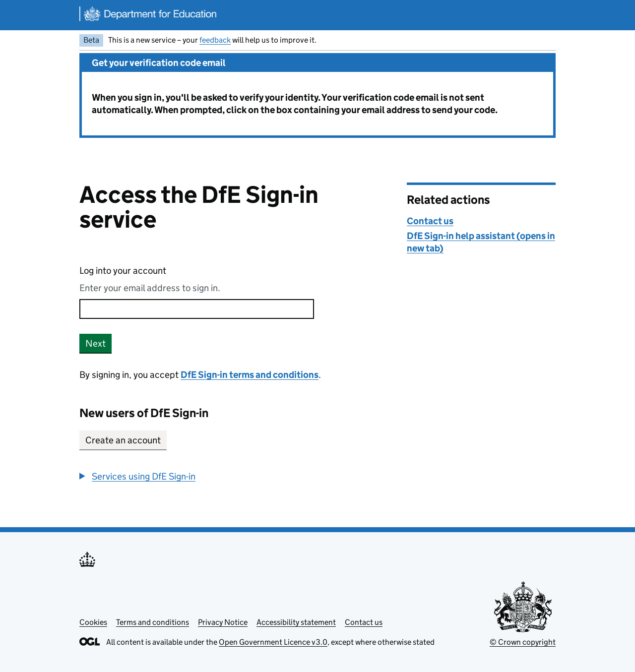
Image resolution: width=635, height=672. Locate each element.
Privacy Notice (223, 622)
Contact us (430, 221)
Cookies (93, 622)
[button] (137, 476)
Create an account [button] (123, 440)
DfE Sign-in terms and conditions (250, 375)
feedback (215, 40)
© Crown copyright (523, 642)
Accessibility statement (296, 622)
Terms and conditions (153, 622)
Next (95, 343)
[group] (236, 476)
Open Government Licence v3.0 (273, 642)
